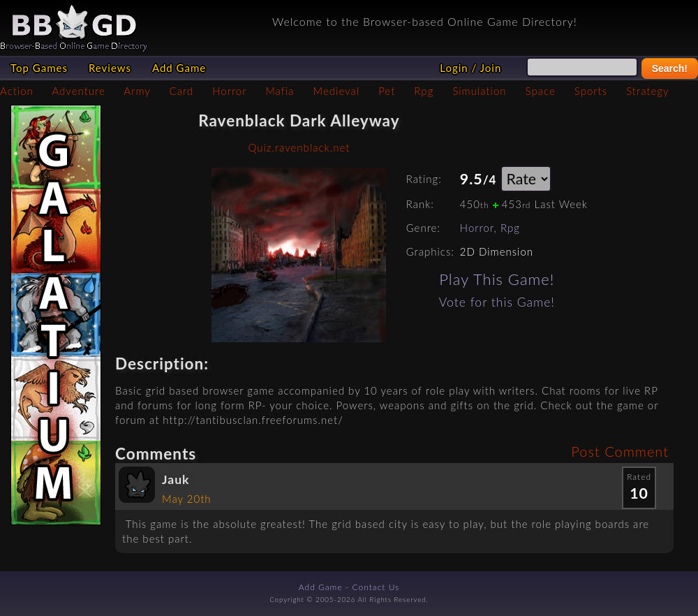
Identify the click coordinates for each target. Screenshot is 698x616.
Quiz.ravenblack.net (299, 147)
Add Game (179, 68)
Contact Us (376, 587)
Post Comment (620, 451)
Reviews (110, 68)
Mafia (280, 91)
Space (541, 91)
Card (182, 91)
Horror (229, 91)
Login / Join (470, 68)
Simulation (479, 91)
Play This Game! (497, 279)
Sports (591, 91)
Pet (387, 91)
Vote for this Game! (497, 302)
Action (17, 91)
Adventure (78, 91)
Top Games (39, 68)
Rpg (424, 91)
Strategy (647, 91)
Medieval (336, 91)
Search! (670, 68)
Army (137, 91)
